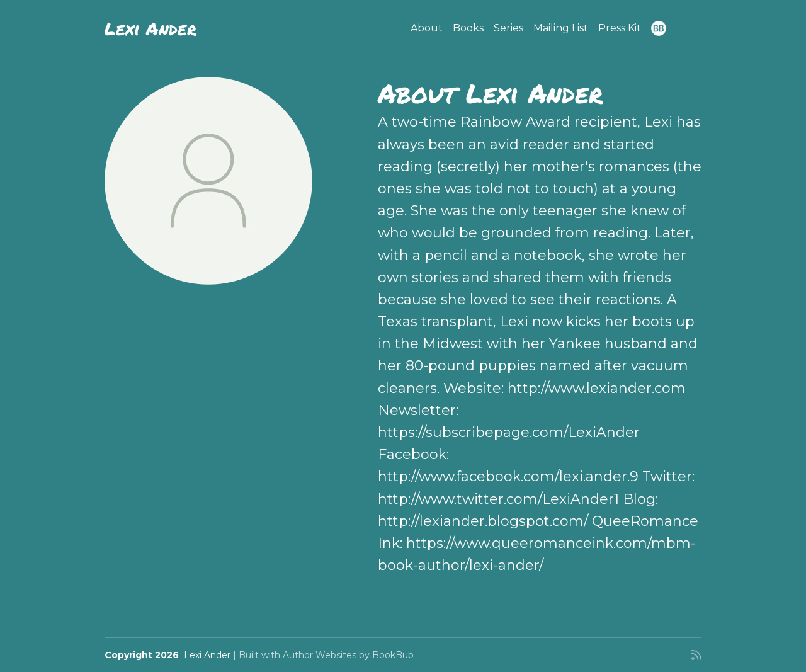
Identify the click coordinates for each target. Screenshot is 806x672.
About (427, 28)
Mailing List (561, 28)
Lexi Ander (150, 28)
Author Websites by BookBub (348, 655)
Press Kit (620, 28)
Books (468, 28)
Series (508, 28)
